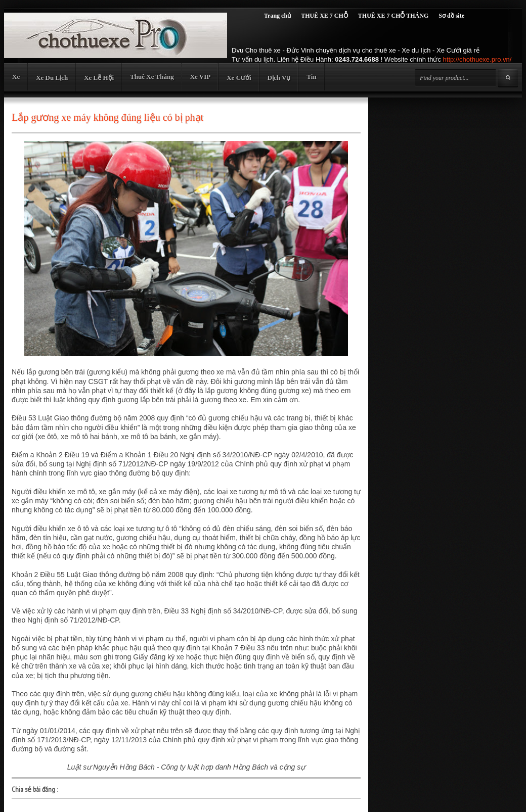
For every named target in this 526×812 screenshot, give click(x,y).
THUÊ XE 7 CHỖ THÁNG (393, 16)
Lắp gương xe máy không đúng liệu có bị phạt (107, 117)
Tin (311, 77)
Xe (16, 77)
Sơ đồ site (451, 16)
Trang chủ (277, 16)
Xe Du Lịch (52, 78)
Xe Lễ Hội (99, 78)
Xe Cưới (239, 78)
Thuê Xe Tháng (152, 77)
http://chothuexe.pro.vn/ (477, 59)
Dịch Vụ (279, 78)
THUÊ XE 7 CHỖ (324, 16)
